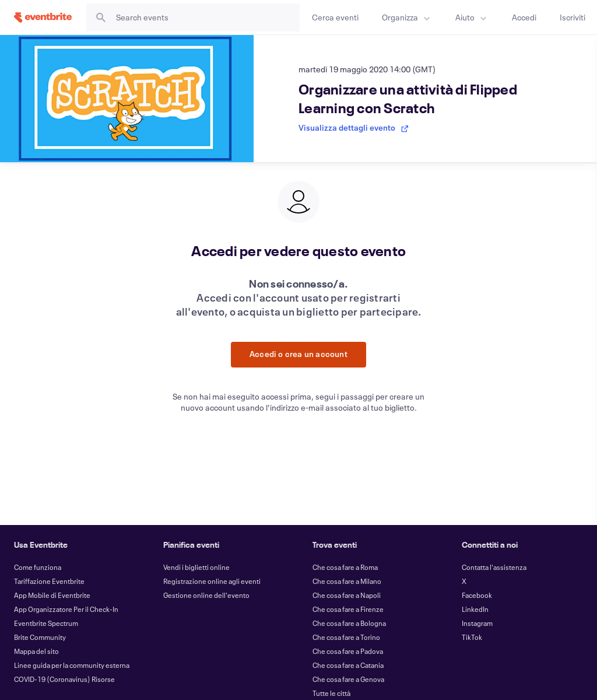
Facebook (477, 595)
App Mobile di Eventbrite (52, 595)
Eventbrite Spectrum (46, 623)
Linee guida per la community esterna (72, 665)
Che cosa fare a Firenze (348, 609)
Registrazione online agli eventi (212, 581)
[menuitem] (407, 17)
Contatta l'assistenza (494, 567)
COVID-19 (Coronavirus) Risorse (64, 679)
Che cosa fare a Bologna (349, 623)
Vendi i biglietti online (196, 567)
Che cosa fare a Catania (348, 665)
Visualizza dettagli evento (354, 127)
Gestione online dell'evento (206, 595)
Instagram (477, 623)
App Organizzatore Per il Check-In (66, 609)
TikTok (472, 637)
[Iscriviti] (573, 17)
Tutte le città (331, 693)
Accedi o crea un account (298, 354)
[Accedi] (524, 17)
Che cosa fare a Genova (348, 679)
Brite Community (40, 637)
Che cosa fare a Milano (347, 581)
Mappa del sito (36, 651)
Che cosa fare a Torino (346, 637)
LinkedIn (475, 609)
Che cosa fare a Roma (345, 567)
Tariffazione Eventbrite (49, 581)
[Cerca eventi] (335, 17)
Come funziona (38, 567)
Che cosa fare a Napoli (347, 595)
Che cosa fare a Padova (348, 651)
